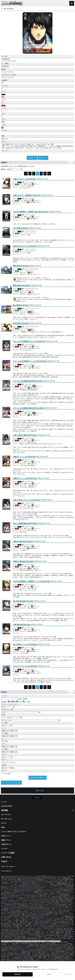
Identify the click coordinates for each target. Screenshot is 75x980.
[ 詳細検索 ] (25, 699)
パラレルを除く (6, 774)
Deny (49, 974)
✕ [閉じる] (72, 963)
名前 (10, 702)
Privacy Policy (54, 969)
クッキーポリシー (7, 871)
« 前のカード (32, 158)
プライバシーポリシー (8, 867)
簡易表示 (12, 768)
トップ (4, 802)
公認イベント (6, 840)
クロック (12, 763)
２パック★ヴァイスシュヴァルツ (14, 832)
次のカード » (43, 158)
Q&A (3, 827)
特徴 (14, 702)
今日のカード (6, 844)
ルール (4, 823)
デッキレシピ (6, 819)
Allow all (18, 974)
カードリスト (6, 815)
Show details (69, 974)
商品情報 (5, 810)
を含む (11, 699)
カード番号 (27, 702)
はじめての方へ (7, 806)
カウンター (5, 763)
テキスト (19, 702)
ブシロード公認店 (8, 853)
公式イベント (6, 836)
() (24, 179)
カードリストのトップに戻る (11, 783)
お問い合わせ (6, 857)
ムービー (5, 849)
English (4, 861)
